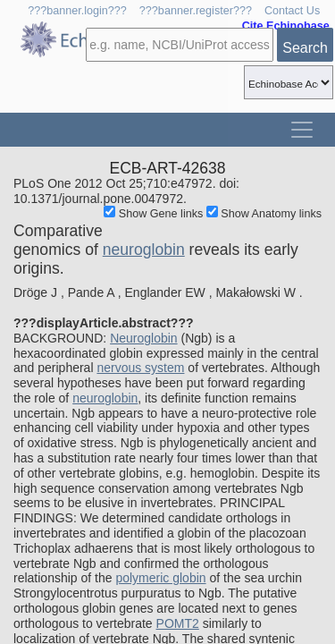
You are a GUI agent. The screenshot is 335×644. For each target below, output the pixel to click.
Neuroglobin (144, 338)
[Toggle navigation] (302, 130)
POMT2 (178, 623)
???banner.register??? (196, 11)
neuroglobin (144, 250)
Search (305, 48)
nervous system (140, 368)
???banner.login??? (77, 11)
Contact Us (292, 11)
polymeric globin (160, 578)
